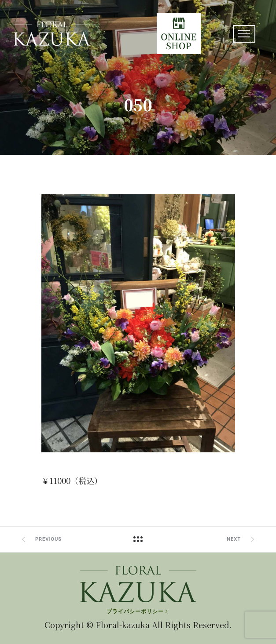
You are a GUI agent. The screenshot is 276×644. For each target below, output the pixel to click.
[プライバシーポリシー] (138, 611)
